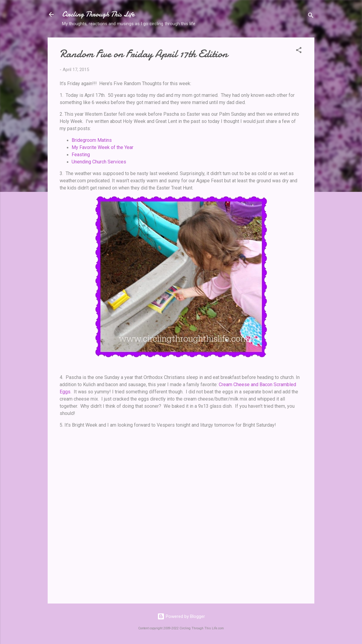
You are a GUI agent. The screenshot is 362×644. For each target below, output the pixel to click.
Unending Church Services (99, 162)
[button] (299, 51)
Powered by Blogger (181, 616)
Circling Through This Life (98, 14)
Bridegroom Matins (92, 140)
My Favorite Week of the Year (102, 147)
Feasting (81, 155)
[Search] (311, 16)
